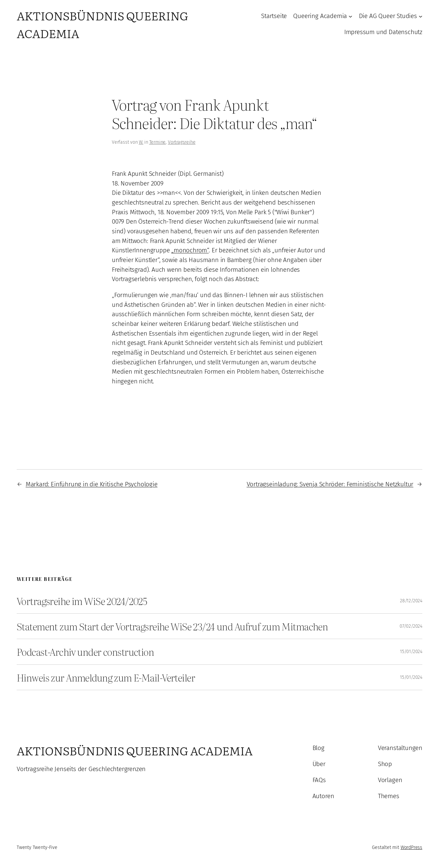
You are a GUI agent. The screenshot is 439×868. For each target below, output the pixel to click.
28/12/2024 (411, 601)
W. (141, 142)
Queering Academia (320, 16)
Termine (158, 142)
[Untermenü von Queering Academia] (350, 16)
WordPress (411, 847)
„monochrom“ (190, 250)
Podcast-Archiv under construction (85, 652)
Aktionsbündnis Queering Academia (135, 750)
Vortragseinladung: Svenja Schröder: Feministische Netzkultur (330, 484)
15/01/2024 (411, 652)
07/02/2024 (411, 626)
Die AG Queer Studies (388, 16)
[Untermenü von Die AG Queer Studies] (420, 16)
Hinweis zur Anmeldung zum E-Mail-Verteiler (106, 677)
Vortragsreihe (182, 142)
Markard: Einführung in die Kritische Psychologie (92, 484)
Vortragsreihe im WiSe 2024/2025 (82, 601)
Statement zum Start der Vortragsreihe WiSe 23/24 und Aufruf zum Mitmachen (172, 626)
